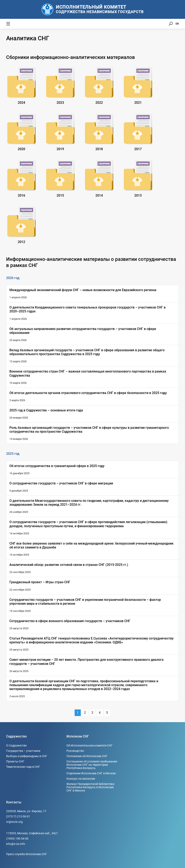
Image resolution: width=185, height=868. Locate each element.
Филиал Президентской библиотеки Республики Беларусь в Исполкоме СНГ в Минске (90, 787)
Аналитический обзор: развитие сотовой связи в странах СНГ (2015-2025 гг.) (69, 565)
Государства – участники (23, 751)
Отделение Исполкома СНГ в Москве (91, 773)
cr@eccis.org (14, 822)
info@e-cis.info (16, 844)
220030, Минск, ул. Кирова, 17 (26, 811)
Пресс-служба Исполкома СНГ (27, 854)
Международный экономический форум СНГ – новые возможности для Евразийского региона (83, 290)
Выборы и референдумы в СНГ (27, 756)
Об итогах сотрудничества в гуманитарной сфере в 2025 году (57, 466)
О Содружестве (16, 745)
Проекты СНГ (15, 761)
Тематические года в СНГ (23, 767)
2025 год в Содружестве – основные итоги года (46, 410)
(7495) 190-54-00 (17, 839)
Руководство (75, 751)
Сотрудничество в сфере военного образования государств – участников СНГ (70, 621)
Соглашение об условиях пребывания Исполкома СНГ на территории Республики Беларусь (92, 765)
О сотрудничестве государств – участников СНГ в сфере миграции (61, 483)
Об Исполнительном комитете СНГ (90, 745)
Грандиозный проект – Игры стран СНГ (40, 582)
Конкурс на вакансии (81, 779)
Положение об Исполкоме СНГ (87, 756)
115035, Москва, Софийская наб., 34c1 (32, 833)
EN (177, 24)
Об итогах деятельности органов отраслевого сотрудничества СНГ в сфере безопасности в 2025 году (88, 393)
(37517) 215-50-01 (18, 816)
